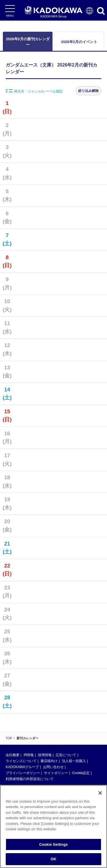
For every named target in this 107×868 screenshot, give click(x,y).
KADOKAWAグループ (22, 767)
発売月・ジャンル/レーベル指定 (34, 91)
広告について (66, 755)
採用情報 (45, 755)
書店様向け (49, 761)
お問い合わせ (53, 767)
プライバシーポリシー (23, 773)
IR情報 (29, 755)
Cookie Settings (53, 845)
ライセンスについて (21, 761)
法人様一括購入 (74, 761)
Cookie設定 (81, 773)
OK (54, 860)
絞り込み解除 (88, 91)
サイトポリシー (56, 773)
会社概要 (13, 755)
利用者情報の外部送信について (30, 779)
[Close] (100, 793)
